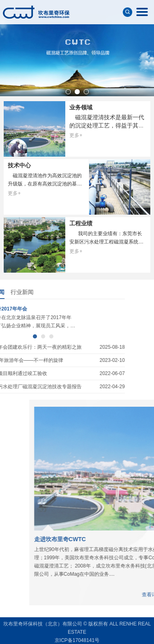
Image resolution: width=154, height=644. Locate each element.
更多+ (76, 135)
